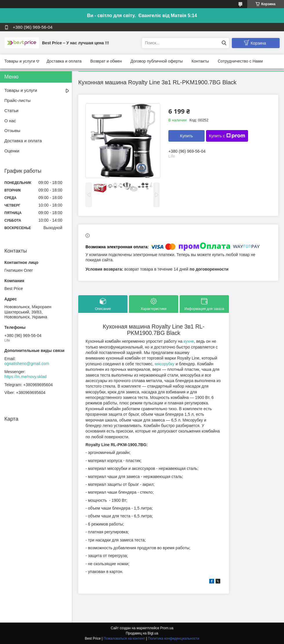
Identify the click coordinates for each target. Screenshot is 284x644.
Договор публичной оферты (156, 61)
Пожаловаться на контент (124, 638)
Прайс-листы (18, 100)
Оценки (12, 151)
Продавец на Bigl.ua (142, 633)
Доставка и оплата (64, 61)
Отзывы (12, 131)
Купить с (227, 136)
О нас (10, 121)
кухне (189, 341)
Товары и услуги (20, 61)
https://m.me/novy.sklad (26, 377)
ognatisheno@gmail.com (27, 364)
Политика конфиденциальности (173, 638)
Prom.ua (167, 628)
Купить (186, 136)
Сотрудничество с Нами (240, 61)
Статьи (11, 111)
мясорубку (165, 364)
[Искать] (224, 43)
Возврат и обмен (106, 61)
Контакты (200, 61)
